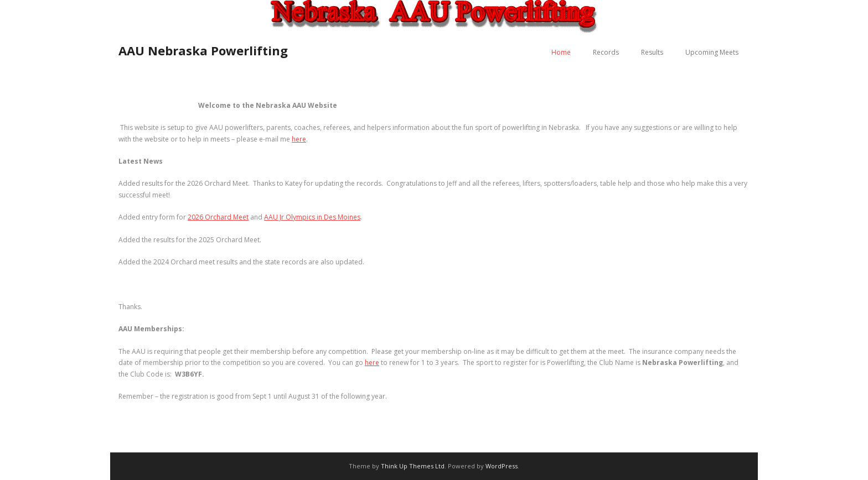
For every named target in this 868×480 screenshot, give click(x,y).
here (299, 139)
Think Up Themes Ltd (413, 466)
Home (561, 52)
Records (606, 52)
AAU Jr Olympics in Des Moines (312, 217)
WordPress (502, 466)
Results (652, 52)
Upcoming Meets (712, 52)
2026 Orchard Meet (218, 217)
